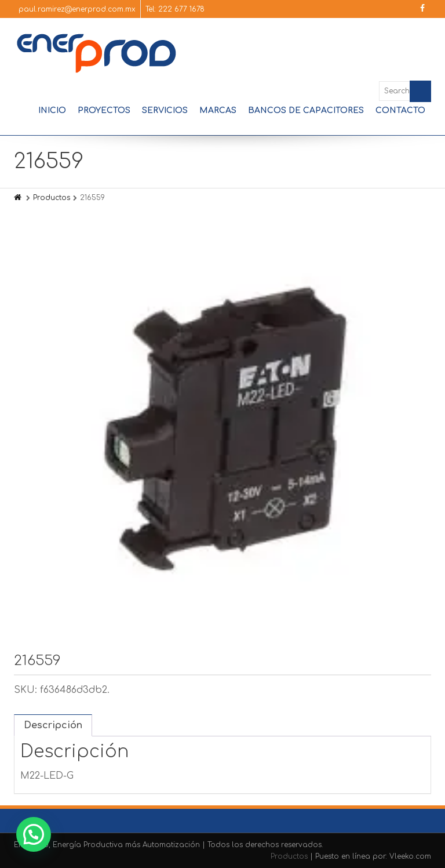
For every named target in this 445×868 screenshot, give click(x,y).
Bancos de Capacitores (306, 110)
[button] (34, 834)
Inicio (52, 110)
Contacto (400, 110)
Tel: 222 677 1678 (175, 9)
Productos (52, 198)
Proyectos (104, 110)
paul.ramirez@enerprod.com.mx (77, 9)
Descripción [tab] (53, 725)
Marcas (218, 110)
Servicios (165, 110)
